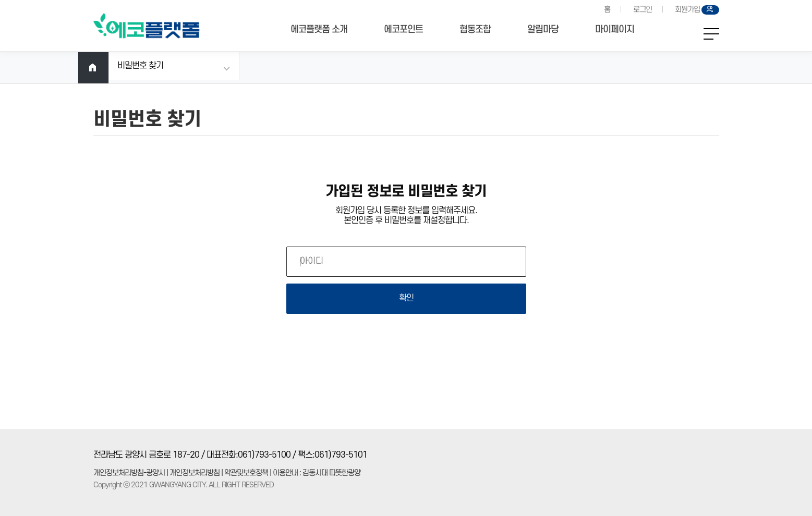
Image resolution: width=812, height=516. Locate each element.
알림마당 (543, 29)
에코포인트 (403, 29)
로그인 (643, 10)
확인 (406, 298)
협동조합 (475, 29)
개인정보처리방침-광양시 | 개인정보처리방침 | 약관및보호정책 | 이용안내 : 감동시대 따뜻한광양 (227, 473)
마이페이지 (615, 29)
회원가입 (687, 10)
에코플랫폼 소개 (319, 29)
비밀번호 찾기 (140, 66)
